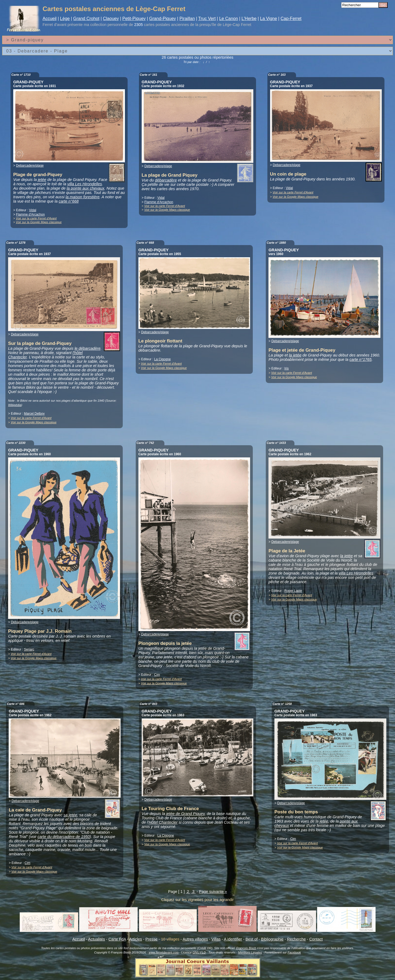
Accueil (49, 19)
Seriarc (29, 649)
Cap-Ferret (291, 19)
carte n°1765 (361, 359)
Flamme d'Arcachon (30, 215)
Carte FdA (117, 939)
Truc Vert (207, 19)
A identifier (233, 939)
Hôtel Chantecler (163, 822)
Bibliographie (272, 939)
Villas (216, 939)
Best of (252, 939)
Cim (157, 675)
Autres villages (195, 939)
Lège (65, 19)
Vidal (32, 210)
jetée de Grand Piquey (185, 814)
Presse (152, 939)
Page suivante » (213, 892)
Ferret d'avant (54, 25)
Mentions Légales (250, 952)
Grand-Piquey (163, 19)
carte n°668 (69, 201)
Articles (136, 939)
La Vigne (269, 19)
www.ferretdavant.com (164, 952)
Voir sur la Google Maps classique (39, 222)
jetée (42, 180)
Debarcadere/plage (30, 166)
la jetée (295, 355)
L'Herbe (249, 19)
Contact (316, 939)
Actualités (97, 939)
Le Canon (229, 19)
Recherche (297, 939)
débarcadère (166, 180)
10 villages (170, 939)
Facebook (294, 952)
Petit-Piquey (134, 19)
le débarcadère (88, 348)
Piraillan (187, 19)
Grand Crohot (86, 19)
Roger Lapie (293, 591)
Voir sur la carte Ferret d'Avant (36, 218)
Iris (287, 368)
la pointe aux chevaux (86, 188)
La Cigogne (162, 359)
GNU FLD (199, 952)
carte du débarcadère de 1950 (64, 837)
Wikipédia (15, 405)
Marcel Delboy (34, 414)
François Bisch (246, 948)
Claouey (111, 19)
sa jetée (70, 815)
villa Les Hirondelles (85, 184)
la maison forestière (83, 197)
